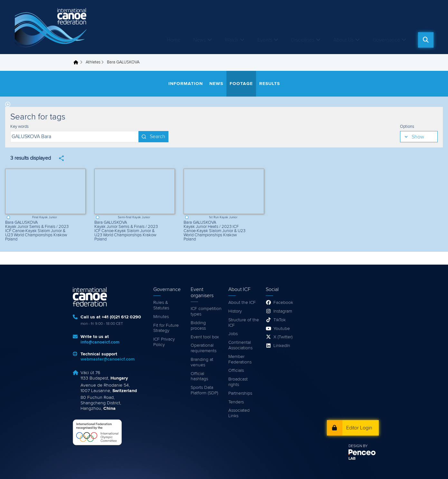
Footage (241, 84)
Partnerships (240, 393)
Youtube (282, 329)
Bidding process (198, 326)
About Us (343, 40)
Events (265, 40)
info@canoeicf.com (100, 342)
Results (270, 84)
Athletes (93, 62)
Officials (236, 371)
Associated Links (239, 413)
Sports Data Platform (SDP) (204, 390)
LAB (352, 459)
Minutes (161, 317)
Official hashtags (199, 376)
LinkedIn (282, 346)
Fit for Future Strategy (166, 328)
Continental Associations (240, 345)
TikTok (280, 320)
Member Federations (240, 359)
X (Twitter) (283, 337)
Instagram (283, 311)
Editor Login (359, 428)
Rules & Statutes (161, 305)
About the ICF (242, 303)
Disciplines (303, 40)
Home (174, 40)
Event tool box (205, 337)
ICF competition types (206, 311)
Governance (386, 40)
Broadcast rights (238, 382)
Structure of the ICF (244, 323)
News (200, 40)
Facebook (283, 303)
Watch (232, 40)
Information (186, 84)
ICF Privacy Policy (164, 342)
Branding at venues (202, 362)
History (235, 311)
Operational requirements (204, 348)
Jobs (233, 334)
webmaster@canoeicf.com (108, 359)
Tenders (236, 402)
